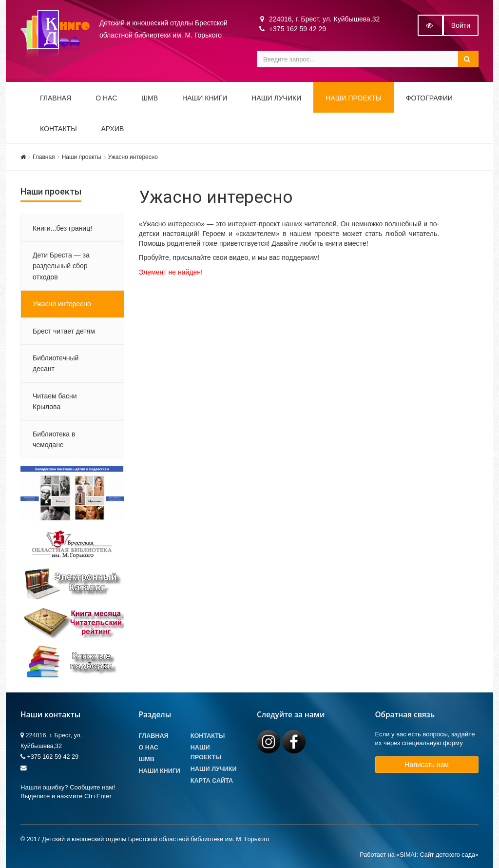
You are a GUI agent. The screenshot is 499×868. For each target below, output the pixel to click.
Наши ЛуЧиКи (276, 98)
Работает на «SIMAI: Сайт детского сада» (419, 855)
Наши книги (205, 98)
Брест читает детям (64, 331)
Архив (113, 129)
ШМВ (150, 98)
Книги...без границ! (62, 228)
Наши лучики (214, 769)
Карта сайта (212, 781)
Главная (56, 98)
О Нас (149, 748)
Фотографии (429, 98)
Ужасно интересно (133, 157)
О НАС (106, 98)
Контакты (58, 129)
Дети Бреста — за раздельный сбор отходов (61, 266)
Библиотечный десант (56, 363)
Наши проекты (354, 98)
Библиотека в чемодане (54, 439)
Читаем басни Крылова (55, 401)
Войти (461, 25)
